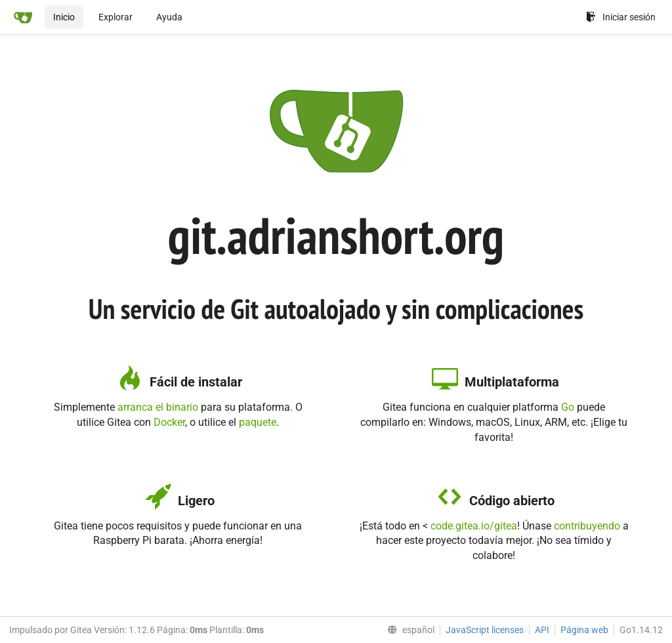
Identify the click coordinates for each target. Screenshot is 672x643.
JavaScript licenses (485, 630)
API (542, 630)
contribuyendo (587, 526)
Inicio (64, 17)
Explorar (115, 17)
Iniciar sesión (621, 17)
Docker (169, 422)
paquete (258, 422)
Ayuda (169, 17)
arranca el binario (158, 407)
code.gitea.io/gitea (474, 526)
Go (568, 407)
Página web (584, 630)
